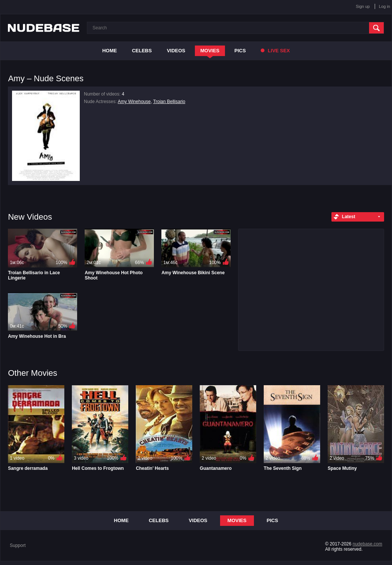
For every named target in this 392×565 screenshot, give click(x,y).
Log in (384, 6)
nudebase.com (367, 544)
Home (110, 51)
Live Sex (275, 51)
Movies (210, 51)
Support (18, 545)
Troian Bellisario (169, 102)
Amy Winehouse (134, 102)
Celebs (142, 51)
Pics (240, 51)
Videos (176, 51)
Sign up (363, 6)
